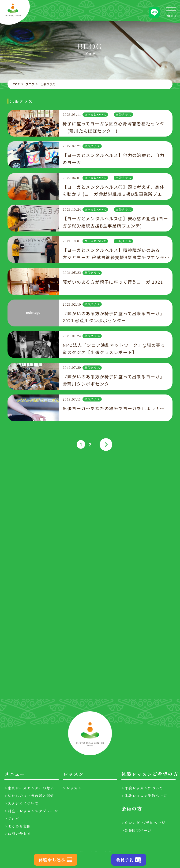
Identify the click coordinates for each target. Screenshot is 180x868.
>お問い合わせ (18, 834)
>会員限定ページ (137, 830)
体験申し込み (52, 860)
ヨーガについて (95, 115)
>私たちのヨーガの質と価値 (29, 796)
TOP (16, 84)
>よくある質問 (18, 826)
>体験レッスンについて (142, 788)
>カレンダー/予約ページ (143, 823)
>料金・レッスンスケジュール (31, 811)
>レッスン (72, 788)
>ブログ (12, 818)
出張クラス (123, 115)
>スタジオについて (22, 803)
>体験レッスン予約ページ (144, 796)
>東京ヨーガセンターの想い (29, 788)
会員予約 (125, 860)
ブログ (30, 84)
